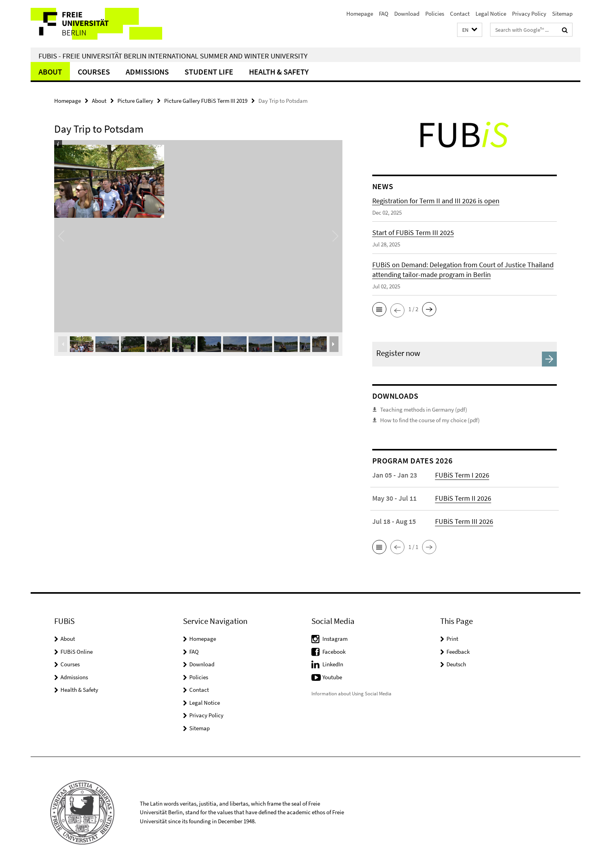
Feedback (458, 652)
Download (407, 14)
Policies (435, 14)
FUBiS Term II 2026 (463, 498)
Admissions (147, 72)
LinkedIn (333, 664)
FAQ (384, 14)
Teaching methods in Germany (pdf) (424, 409)
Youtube (332, 677)
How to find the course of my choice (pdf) (430, 420)
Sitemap (562, 14)
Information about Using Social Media (351, 694)
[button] (470, 30)
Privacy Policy (529, 14)
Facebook (334, 652)
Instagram (335, 639)
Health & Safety (279, 72)
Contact (460, 14)
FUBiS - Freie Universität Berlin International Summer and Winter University (173, 56)
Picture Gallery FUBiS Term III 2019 (206, 101)
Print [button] (452, 639)
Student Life (209, 72)
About (50, 72)
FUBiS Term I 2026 (462, 475)
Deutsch (456, 664)
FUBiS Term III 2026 (464, 521)
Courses (94, 72)
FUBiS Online (77, 652)
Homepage (360, 14)
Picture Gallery (135, 101)
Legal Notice (491, 14)
